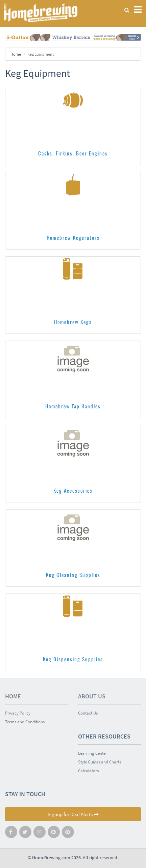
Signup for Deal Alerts (73, 814)
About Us (92, 696)
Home (16, 54)
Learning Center (93, 753)
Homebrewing (41, 13)
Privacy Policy (18, 713)
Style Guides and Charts (100, 762)
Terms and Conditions (25, 722)
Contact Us (88, 713)
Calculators (88, 771)
